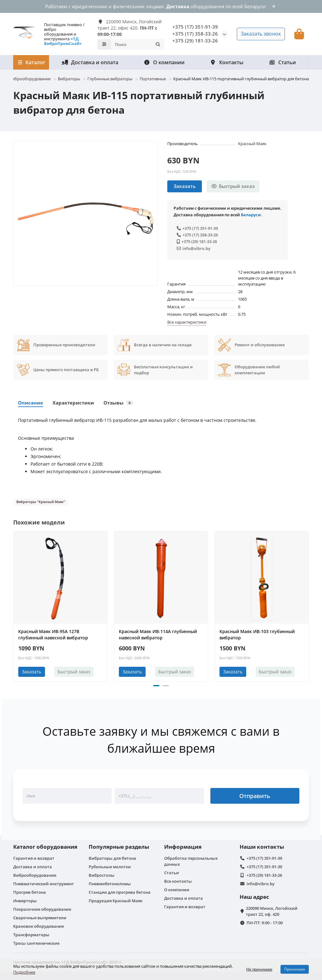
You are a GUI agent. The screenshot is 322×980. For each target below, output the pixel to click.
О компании (164, 61)
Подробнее (24, 972)
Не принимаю (259, 969)
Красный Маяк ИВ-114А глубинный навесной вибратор (158, 633)
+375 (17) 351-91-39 (195, 26)
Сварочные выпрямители (40, 916)
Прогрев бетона (30, 891)
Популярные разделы (119, 845)
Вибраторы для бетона (112, 857)
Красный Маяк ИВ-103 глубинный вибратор (257, 633)
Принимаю (295, 969)
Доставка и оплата (90, 61)
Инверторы (25, 899)
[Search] (138, 43)
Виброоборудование (30, 77)
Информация (183, 845)
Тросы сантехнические (36, 942)
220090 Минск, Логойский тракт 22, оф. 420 (272, 910)
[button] (156, 684)
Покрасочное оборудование (42, 908)
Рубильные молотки (110, 865)
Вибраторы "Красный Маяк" (41, 500)
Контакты (227, 61)
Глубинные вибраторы (110, 77)
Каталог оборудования (45, 845)
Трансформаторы (31, 933)
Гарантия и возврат (34, 857)
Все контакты (178, 880)
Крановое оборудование (39, 925)
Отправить (255, 795)
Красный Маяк (252, 142)
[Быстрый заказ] (233, 185)
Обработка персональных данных (191, 860)
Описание (31, 401)
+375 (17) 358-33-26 (195, 33)
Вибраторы (69, 77)
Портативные (153, 77)
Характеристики (73, 401)
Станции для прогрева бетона (120, 891)
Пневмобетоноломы (110, 882)
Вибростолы (102, 874)
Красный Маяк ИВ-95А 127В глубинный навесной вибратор (53, 633)
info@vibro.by (194, 247)
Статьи (282, 61)
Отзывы (118, 401)
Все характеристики (187, 320)
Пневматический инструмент (44, 882)
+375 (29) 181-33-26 (195, 40)
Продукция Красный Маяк (116, 899)
